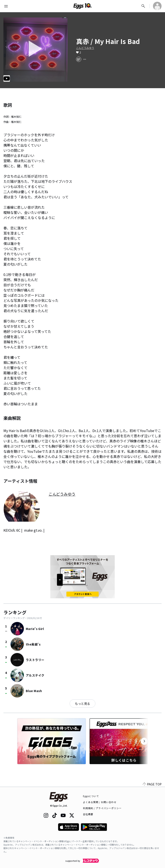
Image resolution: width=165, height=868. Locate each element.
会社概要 (88, 814)
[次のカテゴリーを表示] (144, 741)
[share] (79, 59)
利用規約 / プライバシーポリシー (102, 808)
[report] (85, 59)
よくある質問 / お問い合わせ (100, 802)
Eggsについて (91, 796)
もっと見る (82, 703)
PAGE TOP (152, 784)
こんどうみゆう (85, 48)
